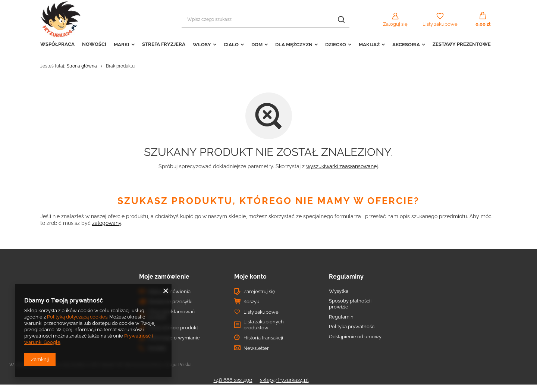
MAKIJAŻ (369, 45)
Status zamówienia (169, 291)
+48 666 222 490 (233, 380)
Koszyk (251, 302)
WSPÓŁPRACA (57, 44)
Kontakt (157, 348)
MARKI (122, 45)
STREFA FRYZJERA (164, 44)
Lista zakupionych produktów (264, 325)
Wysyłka (339, 291)
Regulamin (341, 317)
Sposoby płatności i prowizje (351, 304)
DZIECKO (336, 45)
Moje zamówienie (164, 277)
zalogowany (107, 223)
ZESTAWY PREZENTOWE (462, 44)
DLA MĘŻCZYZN (294, 45)
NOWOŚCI (94, 44)
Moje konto (250, 277)
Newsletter (256, 348)
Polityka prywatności (352, 327)
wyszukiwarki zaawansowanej (342, 166)
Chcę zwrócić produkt (173, 328)
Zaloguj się (395, 24)
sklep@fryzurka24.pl (284, 380)
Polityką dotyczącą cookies (77, 317)
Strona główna (82, 66)
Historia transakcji (263, 338)
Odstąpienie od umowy (355, 337)
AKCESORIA (406, 45)
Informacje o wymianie (174, 338)
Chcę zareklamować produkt (172, 315)
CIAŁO (231, 45)
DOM (257, 45)
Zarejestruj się (259, 291)
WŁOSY (202, 45)
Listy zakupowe (440, 24)
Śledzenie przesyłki (170, 302)
